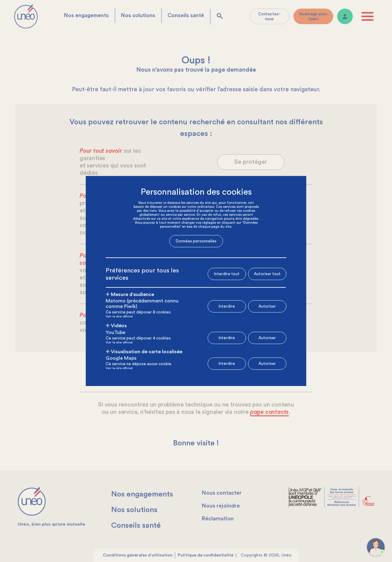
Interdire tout (227, 274)
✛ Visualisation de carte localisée (144, 350)
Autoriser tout (267, 274)
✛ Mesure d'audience (130, 293)
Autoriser (267, 305)
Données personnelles (196, 243)
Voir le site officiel (119, 315)
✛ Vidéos (116, 324)
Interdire (227, 305)
